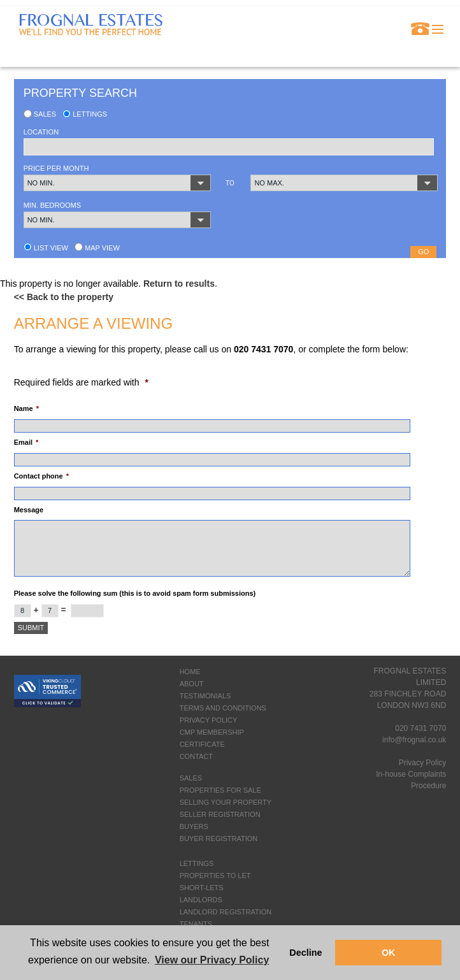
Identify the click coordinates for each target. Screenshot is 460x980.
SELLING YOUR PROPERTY (226, 802)
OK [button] (389, 953)
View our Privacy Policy (212, 960)
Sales (40, 114)
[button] (117, 183)
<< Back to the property (64, 297)
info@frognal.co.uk (414, 740)
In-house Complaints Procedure (411, 780)
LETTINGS (197, 863)
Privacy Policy (423, 763)
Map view (97, 248)
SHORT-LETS (202, 888)
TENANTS (196, 924)
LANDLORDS (201, 900)
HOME (190, 672)
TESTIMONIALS (205, 696)
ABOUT (192, 684)
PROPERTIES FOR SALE (220, 790)
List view (46, 248)
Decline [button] (305, 953)
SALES (191, 778)
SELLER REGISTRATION (220, 814)
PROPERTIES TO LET (215, 876)
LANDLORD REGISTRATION (226, 912)
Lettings (85, 114)
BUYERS (194, 826)
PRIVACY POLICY (209, 720)
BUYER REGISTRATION (219, 839)
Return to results (179, 284)
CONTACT (196, 756)
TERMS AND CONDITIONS (223, 708)
